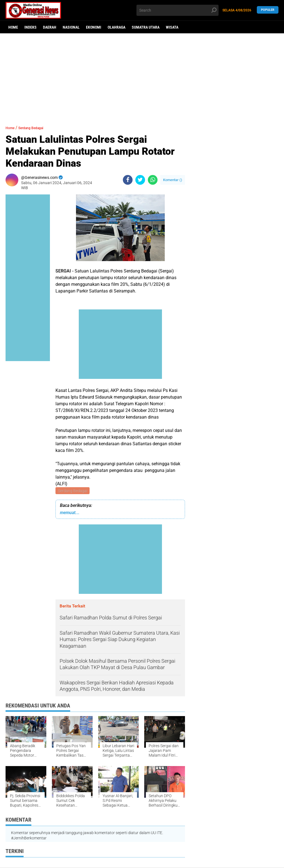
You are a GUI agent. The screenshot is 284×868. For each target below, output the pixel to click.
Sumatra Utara (146, 27)
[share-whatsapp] (153, 180)
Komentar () (173, 180)
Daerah (50, 27)
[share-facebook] (128, 180)
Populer (268, 10)
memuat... (70, 513)
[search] (177, 10)
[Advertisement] (142, 76)
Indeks (31, 27)
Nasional (71, 27)
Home (13, 27)
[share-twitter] (140, 180)
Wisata (172, 27)
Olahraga (116, 27)
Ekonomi (94, 27)
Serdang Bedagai (73, 491)
